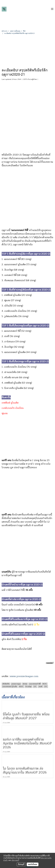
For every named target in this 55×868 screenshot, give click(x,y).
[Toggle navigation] (52, 9)
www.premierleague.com (24, 676)
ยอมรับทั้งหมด (33, 864)
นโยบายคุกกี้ (15, 860)
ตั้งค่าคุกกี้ (21, 864)
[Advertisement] (27, 51)
